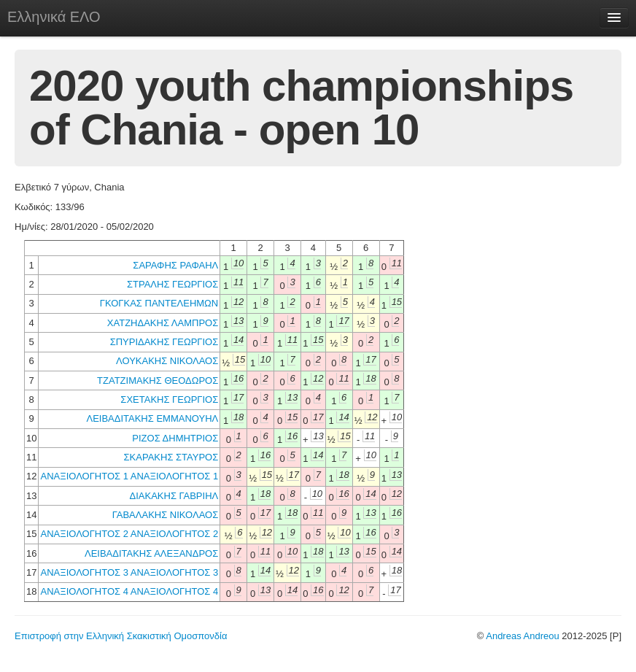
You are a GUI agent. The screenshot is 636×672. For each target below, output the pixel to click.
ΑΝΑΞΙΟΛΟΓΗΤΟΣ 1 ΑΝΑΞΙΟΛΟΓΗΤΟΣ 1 (129, 476)
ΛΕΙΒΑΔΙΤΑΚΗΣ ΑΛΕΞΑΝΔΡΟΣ (151, 553)
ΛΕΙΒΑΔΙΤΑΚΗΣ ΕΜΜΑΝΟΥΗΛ (152, 418)
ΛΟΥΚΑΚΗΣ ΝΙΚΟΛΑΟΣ (167, 361)
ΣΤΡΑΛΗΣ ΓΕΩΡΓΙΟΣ (172, 284)
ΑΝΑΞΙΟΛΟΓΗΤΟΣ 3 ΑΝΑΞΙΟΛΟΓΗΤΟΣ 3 (129, 572)
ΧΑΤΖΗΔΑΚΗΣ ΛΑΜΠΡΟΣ (163, 323)
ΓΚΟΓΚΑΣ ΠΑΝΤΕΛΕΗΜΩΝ (159, 303)
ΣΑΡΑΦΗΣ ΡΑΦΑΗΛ (175, 265)
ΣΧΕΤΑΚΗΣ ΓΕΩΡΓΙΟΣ (169, 399)
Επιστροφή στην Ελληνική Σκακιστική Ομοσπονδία (121, 636)
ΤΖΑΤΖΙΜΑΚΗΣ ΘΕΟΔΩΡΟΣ (158, 381)
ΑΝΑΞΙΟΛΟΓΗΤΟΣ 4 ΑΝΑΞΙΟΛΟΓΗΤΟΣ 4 (129, 591)
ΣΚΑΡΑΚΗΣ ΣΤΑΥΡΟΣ (171, 457)
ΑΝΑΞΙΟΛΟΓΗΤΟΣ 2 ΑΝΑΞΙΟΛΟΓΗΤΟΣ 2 (129, 534)
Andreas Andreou (522, 636)
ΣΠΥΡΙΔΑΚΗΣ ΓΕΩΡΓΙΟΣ (164, 342)
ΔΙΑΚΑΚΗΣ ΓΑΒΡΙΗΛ (174, 496)
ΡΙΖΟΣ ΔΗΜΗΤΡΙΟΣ (175, 438)
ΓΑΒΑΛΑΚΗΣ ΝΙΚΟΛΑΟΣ (165, 515)
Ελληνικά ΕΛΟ (54, 17)
